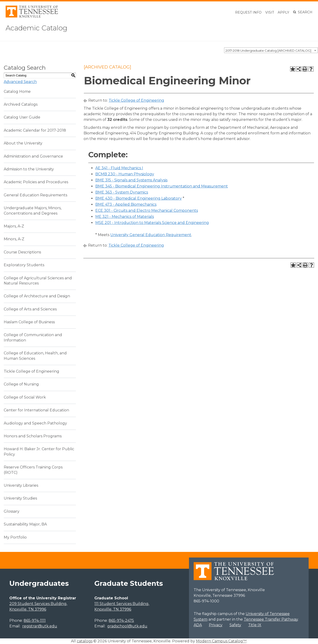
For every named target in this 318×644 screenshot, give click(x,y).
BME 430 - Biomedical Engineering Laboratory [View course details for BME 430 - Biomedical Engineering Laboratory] (139, 198)
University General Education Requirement (151, 235)
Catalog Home (17, 92)
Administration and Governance (33, 156)
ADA (198, 625)
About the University (23, 143)
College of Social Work (25, 397)
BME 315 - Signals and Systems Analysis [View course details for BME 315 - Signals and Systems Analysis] (131, 180)
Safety (235, 625)
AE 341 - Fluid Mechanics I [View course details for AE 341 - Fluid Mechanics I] (119, 168)
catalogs (85, 641)
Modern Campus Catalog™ (221, 641)
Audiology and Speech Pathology (35, 423)
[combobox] (271, 50)
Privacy (216, 625)
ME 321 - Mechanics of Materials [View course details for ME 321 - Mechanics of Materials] (125, 217)
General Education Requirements (35, 195)
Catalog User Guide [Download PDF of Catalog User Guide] (22, 117)
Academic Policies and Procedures (36, 182)
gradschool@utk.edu (127, 626)
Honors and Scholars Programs (33, 436)
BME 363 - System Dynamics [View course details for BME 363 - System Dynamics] (122, 192)
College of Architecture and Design (37, 296)
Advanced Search (20, 82)
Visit (270, 12)
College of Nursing (21, 384)
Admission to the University (29, 169)
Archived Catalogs (21, 104)
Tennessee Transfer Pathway (271, 619)
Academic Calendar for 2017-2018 (35, 130)
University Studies (20, 498)
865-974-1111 (35, 621)
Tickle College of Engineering (31, 371)
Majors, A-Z (14, 226)
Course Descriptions (22, 252)
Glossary (12, 511)
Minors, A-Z (14, 239)
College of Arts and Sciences (30, 309)
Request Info (248, 12)
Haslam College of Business (29, 322)
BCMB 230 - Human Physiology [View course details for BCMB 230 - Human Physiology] (125, 174)
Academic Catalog (40, 28)
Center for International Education (36, 410)
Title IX (255, 625)
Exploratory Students (24, 265)
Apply (283, 12)
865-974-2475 (121, 621)
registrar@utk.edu (40, 626)
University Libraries (21, 485)
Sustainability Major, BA (25, 524)
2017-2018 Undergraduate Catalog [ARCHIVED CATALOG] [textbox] (268, 50)
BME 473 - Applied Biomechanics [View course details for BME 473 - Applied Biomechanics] (126, 204)
